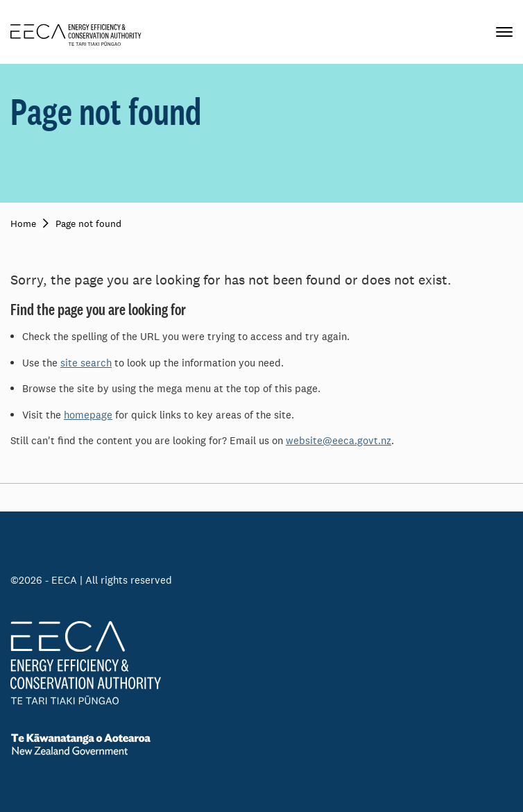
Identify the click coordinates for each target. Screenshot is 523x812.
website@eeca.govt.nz (338, 440)
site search (86, 363)
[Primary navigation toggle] (504, 32)
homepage (88, 415)
